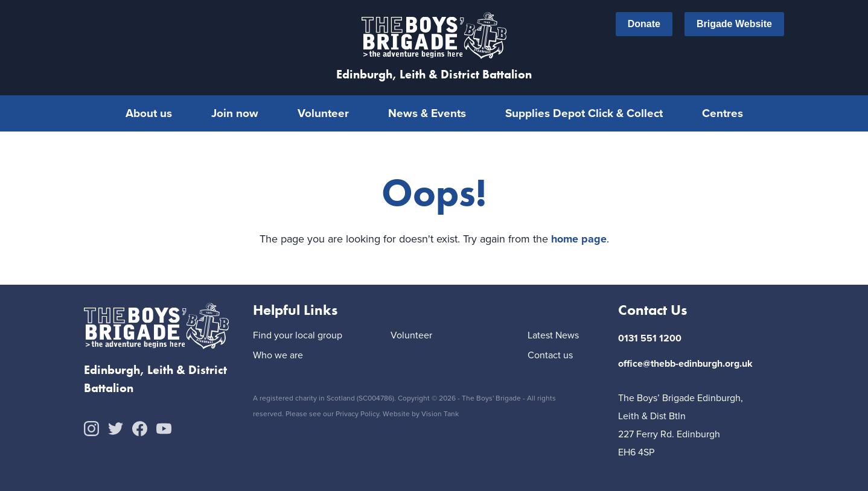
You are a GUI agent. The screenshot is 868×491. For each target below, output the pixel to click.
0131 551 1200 (650, 338)
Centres (723, 113)
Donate (644, 24)
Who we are (278, 356)
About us (149, 113)
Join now (235, 113)
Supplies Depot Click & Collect (584, 113)
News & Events (427, 113)
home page (579, 239)
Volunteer (323, 113)
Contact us (550, 356)
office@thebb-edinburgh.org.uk (685, 363)
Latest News (553, 336)
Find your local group (298, 336)
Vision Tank (440, 414)
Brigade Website (734, 24)
